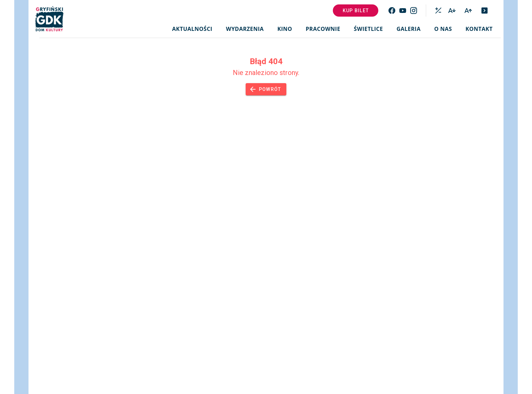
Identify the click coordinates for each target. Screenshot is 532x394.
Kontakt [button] (479, 29)
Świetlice (368, 29)
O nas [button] (443, 29)
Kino (285, 29)
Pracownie (323, 29)
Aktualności (192, 29)
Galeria (409, 29)
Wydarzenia (245, 29)
